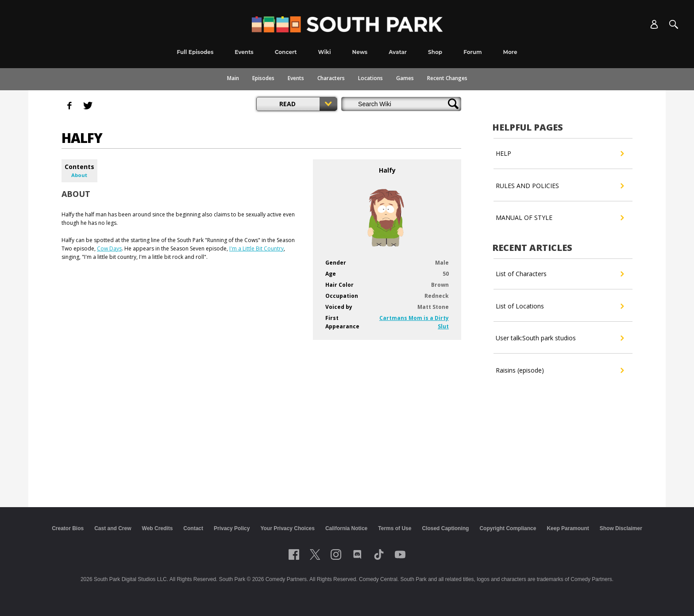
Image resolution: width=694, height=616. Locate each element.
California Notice (346, 528)
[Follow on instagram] (336, 554)
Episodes (263, 78)
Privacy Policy (232, 528)
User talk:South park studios (560, 338)
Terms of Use (395, 528)
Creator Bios (68, 528)
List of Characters (560, 274)
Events (296, 78)
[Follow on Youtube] (400, 554)
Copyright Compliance (508, 528)
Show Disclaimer (621, 528)
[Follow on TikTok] (379, 554)
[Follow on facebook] (294, 554)
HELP (560, 154)
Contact (193, 528)
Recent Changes (447, 78)
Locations (370, 78)
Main (233, 78)
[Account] (654, 24)
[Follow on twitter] (315, 554)
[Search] (674, 24)
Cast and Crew (113, 528)
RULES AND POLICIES (560, 186)
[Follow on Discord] (357, 554)
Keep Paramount (568, 528)
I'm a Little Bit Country (256, 248)
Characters (331, 78)
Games (405, 78)
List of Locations (560, 306)
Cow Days (109, 248)
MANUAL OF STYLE (560, 218)
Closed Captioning (445, 528)
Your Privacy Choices (287, 528)
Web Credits (158, 528)
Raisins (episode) (560, 370)
